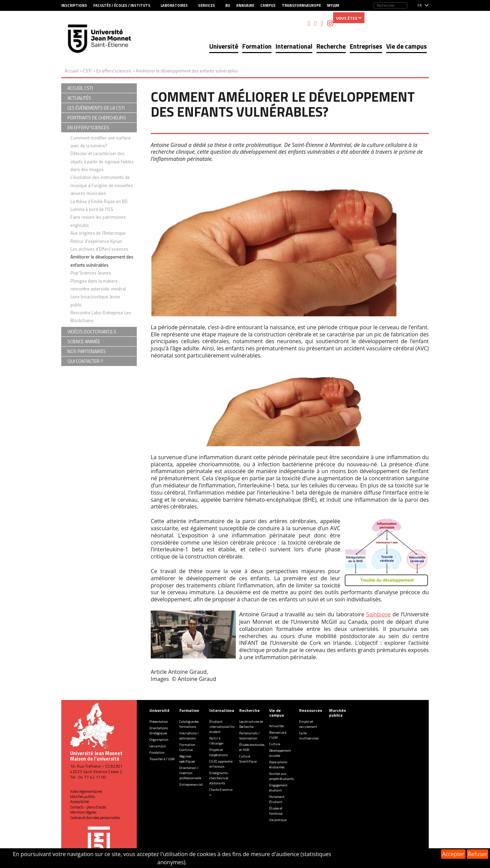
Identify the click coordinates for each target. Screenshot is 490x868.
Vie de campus (406, 46)
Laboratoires (174, 5)
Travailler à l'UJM (162, 759)
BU (228, 5)
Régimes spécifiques (187, 759)
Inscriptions (74, 5)
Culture (275, 744)
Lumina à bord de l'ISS (92, 209)
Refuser (478, 854)
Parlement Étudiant (277, 799)
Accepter (453, 854)
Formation (257, 46)
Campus (268, 5)
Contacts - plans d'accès (88, 807)
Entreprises (366, 46)
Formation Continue (187, 747)
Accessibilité (79, 802)
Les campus (158, 746)
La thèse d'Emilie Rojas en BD (99, 201)
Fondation (157, 753)
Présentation (159, 722)
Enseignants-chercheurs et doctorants (219, 778)
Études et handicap (276, 811)
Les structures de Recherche (251, 724)
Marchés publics (83, 797)
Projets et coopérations (218, 752)
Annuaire (245, 5)
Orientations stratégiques (159, 731)
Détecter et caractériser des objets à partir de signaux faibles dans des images (102, 161)
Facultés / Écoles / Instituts (122, 5)
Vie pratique (278, 820)
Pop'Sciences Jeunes (91, 273)
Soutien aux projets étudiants (281, 776)
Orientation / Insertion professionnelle (190, 773)
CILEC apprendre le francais (221, 764)
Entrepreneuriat (191, 784)
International (294, 46)
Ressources (311, 710)
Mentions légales (83, 812)
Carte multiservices (309, 736)
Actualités (276, 726)
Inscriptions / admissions (189, 736)
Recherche (331, 46)
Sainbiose (378, 614)
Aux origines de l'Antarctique (98, 233)
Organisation (159, 740)
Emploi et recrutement (308, 724)
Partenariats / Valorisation (249, 736)
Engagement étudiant (278, 788)
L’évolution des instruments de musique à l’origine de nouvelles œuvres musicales (102, 185)
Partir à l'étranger (216, 741)
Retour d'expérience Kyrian (96, 241)
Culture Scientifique (248, 759)
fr (420, 5)
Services (207, 5)
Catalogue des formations (189, 724)
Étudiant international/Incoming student (227, 727)
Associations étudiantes (278, 765)
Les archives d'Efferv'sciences (99, 249)
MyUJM (333, 5)
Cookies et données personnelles (95, 818)
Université (224, 46)
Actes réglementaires (86, 791)
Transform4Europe (301, 5)
